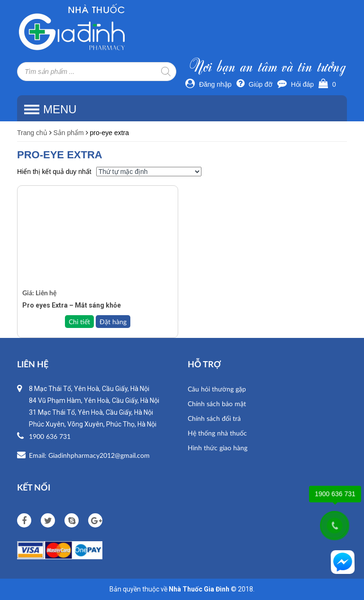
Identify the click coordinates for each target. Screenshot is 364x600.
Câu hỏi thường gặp (217, 389)
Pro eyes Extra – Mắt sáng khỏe (72, 305)
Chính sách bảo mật (217, 404)
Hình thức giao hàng (218, 448)
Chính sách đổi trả (214, 418)
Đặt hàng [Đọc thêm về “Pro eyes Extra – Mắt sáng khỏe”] (113, 322)
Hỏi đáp (296, 84)
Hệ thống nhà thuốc (217, 433)
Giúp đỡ (255, 84)
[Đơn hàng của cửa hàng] (149, 172)
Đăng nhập (209, 84)
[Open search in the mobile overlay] (97, 72)
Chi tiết (79, 322)
